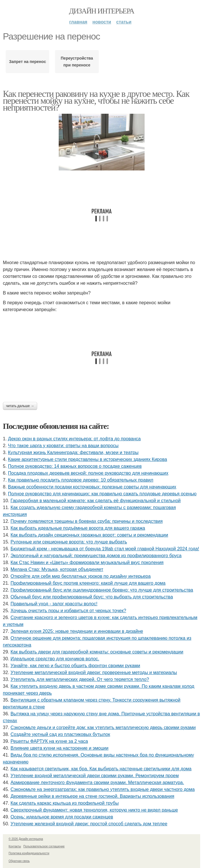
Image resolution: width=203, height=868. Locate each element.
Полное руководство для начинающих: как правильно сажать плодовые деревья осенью (102, 494)
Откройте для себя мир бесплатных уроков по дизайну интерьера (81, 576)
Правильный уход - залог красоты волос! (54, 604)
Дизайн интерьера (101, 11)
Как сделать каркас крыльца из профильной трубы (65, 803)
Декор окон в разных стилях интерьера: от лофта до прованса (74, 439)
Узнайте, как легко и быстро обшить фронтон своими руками (75, 666)
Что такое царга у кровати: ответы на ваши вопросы (63, 446)
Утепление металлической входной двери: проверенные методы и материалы (94, 672)
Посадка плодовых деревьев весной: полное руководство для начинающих (88, 473)
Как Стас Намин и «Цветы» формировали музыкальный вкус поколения (87, 562)
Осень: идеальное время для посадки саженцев (62, 817)
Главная (78, 22)
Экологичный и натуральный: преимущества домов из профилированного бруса (96, 556)
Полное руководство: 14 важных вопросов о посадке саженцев (75, 466)
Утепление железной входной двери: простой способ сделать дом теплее (89, 824)
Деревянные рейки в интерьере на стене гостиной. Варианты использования (92, 796)
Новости (102, 22)
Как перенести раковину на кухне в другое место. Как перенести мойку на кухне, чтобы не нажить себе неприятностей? (96, 101)
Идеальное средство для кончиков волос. (55, 659)
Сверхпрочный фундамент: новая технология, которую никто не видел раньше (94, 810)
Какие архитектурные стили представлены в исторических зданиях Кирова (88, 459)
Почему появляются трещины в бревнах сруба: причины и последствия (87, 521)
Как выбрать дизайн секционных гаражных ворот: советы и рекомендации (89, 535)
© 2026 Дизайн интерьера (26, 839)
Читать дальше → (20, 406)
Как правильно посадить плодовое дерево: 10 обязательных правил (81, 480)
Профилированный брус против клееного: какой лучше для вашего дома (88, 583)
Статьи (124, 22)
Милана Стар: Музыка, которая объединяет (57, 569)
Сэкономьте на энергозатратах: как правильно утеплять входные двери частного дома (103, 789)
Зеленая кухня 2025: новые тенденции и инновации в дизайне (77, 631)
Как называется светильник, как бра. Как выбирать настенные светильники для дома (101, 769)
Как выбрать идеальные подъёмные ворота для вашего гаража (78, 528)
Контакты (15, 846)
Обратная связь (19, 861)
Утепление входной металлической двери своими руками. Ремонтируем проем (95, 776)
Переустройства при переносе (77, 62)
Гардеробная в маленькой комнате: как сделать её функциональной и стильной (96, 501)
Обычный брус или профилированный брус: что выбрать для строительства (92, 597)
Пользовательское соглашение (44, 846)
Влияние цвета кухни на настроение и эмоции (60, 748)
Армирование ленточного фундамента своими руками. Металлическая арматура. (97, 782)
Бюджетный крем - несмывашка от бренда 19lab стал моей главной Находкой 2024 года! (105, 549)
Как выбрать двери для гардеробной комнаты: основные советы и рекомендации (97, 652)
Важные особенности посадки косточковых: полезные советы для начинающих (92, 487)
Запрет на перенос (28, 62)
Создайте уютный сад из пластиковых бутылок (60, 734)
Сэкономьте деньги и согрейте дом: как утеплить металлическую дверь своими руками (103, 727)
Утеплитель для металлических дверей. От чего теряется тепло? (80, 679)
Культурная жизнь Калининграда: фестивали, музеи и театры (73, 452)
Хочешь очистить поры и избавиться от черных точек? (68, 611)
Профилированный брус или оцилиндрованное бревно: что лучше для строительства (102, 590)
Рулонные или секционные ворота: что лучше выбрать (69, 542)
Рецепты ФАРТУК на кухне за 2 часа (49, 741)
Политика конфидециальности (29, 853)
